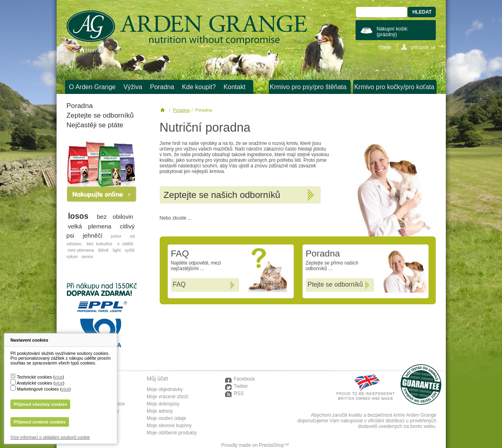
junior (116, 236)
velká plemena (90, 226)
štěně (103, 250)
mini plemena (81, 250)
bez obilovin (115, 217)
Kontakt (234, 87)
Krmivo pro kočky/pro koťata (394, 87)
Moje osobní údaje (167, 418)
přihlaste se (423, 47)
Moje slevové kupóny (169, 426)
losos (78, 216)
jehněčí (92, 235)
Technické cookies (35, 377)
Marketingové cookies (38, 389)
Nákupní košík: (393, 32)
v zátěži (125, 244)
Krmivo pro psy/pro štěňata (308, 87)
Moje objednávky (165, 389)
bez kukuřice (100, 244)
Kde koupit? (199, 87)
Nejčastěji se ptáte (95, 125)
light (117, 250)
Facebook (245, 379)
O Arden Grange (92, 87)
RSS (239, 393)
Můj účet (158, 379)
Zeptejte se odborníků (100, 115)
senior (87, 257)
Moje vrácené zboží (168, 397)
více (59, 377)
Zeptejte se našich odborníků (222, 195)
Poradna (162, 87)
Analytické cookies (34, 383)
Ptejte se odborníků (335, 284)
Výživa (133, 87)
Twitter (241, 386)
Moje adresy (160, 411)
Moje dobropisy (163, 404)
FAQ (179, 284)
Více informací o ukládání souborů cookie (50, 437)
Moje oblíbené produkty (172, 433)
